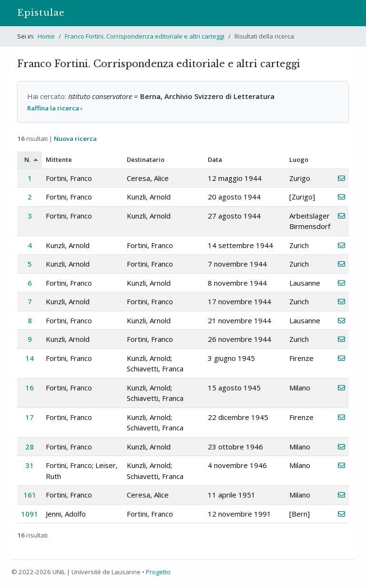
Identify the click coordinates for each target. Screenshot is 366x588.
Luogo (299, 159)
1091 (30, 514)
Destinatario (146, 159)
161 (30, 495)
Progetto (158, 572)
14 (30, 358)
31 (30, 465)
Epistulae (41, 13)
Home (46, 36)
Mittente (59, 159)
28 (30, 447)
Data (215, 159)
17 (30, 417)
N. (27, 159)
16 (30, 388)
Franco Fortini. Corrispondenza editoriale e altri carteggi (145, 36)
